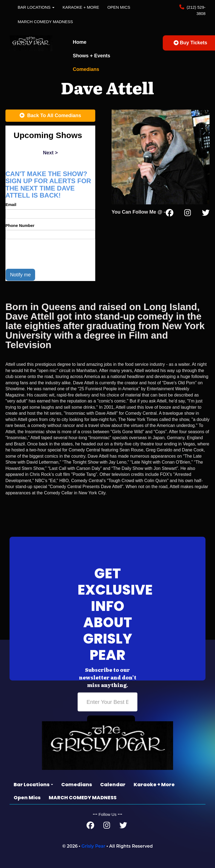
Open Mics (119, 7)
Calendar (113, 784)
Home (80, 42)
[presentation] (47, 254)
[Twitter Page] (206, 214)
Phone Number (20, 225)
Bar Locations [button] (36, 7)
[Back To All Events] (50, 116)
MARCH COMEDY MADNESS (45, 22)
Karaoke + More (81, 7)
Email (11, 204)
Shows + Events (92, 56)
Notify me (20, 275)
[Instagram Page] (188, 214)
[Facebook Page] (170, 214)
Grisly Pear (93, 846)
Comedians (86, 69)
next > (50, 153)
